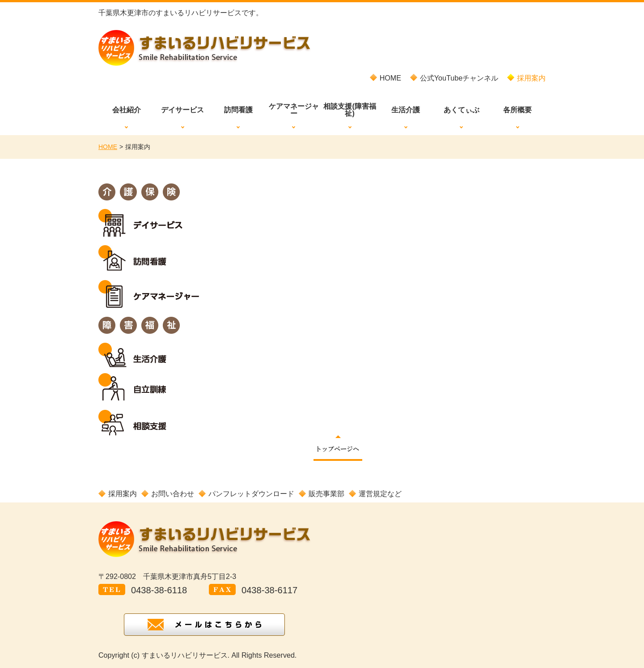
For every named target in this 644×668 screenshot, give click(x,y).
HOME (108, 147)
